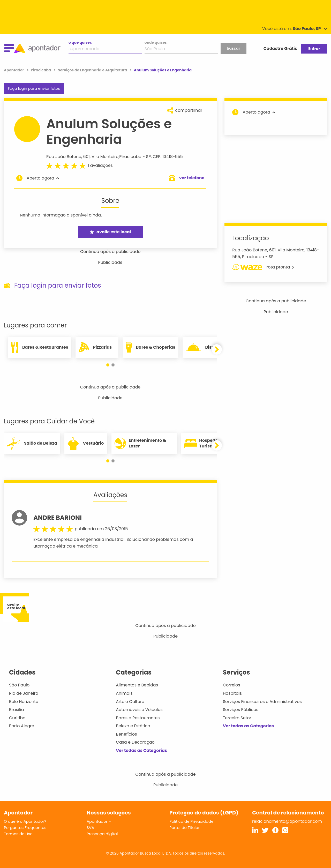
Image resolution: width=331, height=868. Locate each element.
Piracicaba (130, 157)
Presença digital (102, 834)
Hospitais (232, 693)
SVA (90, 828)
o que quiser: (80, 42)
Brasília (17, 710)
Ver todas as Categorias (141, 750)
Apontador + (99, 821)
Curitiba (17, 718)
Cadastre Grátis (280, 48)
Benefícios (126, 734)
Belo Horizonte (24, 702)
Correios (232, 685)
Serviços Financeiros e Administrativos (262, 702)
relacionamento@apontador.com (287, 821)
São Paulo (19, 685)
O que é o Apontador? (25, 821)
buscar (233, 48)
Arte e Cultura (130, 702)
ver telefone (192, 178)
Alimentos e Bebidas (137, 685)
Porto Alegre (22, 726)
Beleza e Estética (133, 726)
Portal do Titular (185, 828)
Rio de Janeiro (24, 693)
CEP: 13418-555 (168, 157)
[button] (108, 365)
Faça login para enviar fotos (34, 88)
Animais (124, 693)
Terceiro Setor (237, 718)
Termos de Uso (18, 834)
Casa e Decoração (135, 742)
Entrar (314, 49)
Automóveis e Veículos (139, 710)
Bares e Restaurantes (138, 718)
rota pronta (263, 267)
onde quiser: (156, 42)
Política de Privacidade (191, 821)
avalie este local (110, 232)
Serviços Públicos (241, 710)
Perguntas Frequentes (25, 828)
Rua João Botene (64, 157)
